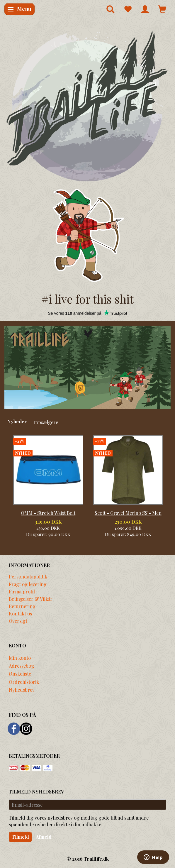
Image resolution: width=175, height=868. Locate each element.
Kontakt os (20, 613)
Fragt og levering (28, 584)
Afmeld (44, 837)
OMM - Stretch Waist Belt (48, 513)
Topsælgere (45, 422)
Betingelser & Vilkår (31, 599)
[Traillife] (87, 106)
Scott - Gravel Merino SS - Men (128, 513)
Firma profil (22, 591)
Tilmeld (20, 837)
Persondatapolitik (28, 576)
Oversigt (18, 621)
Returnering (22, 606)
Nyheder (17, 421)
